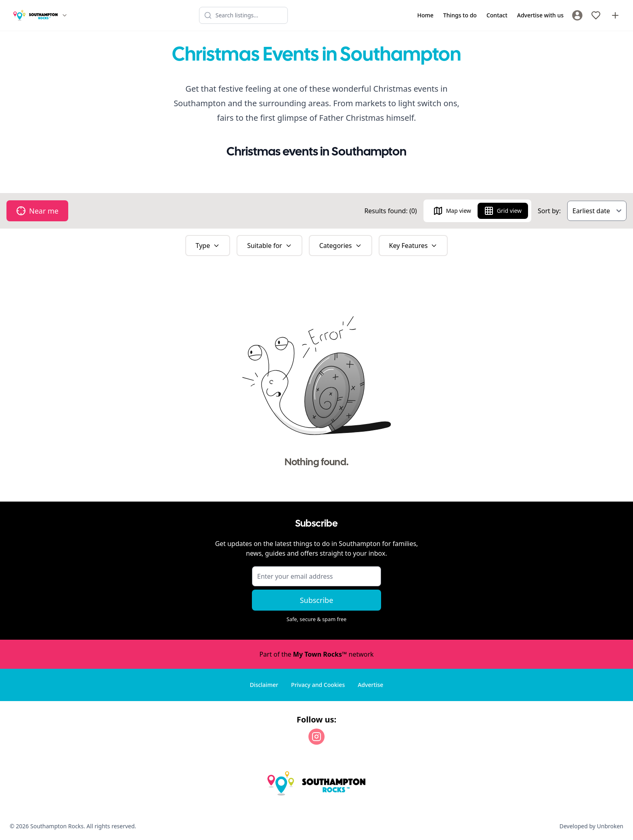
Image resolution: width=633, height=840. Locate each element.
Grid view (503, 211)
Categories (341, 246)
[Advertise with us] (615, 15)
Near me (37, 211)
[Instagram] (316, 737)
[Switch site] (65, 15)
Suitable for (269, 246)
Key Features (413, 246)
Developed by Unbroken (591, 826)
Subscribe (317, 600)
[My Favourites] (596, 15)
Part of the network (316, 654)
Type (208, 246)
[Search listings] (243, 15)
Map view (452, 211)
